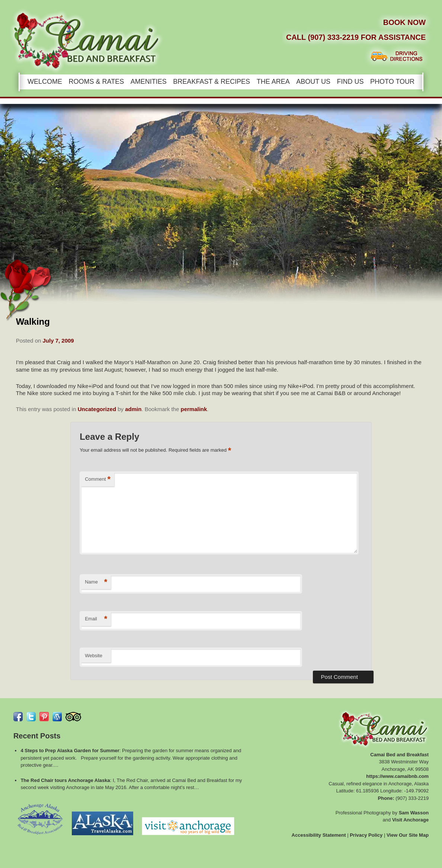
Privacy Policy (366, 835)
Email (96, 619)
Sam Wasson (414, 813)
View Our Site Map (408, 835)
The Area (273, 82)
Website (94, 656)
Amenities (149, 82)
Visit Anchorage (410, 820)
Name (96, 582)
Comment (98, 479)
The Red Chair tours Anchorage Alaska (65, 780)
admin (133, 409)
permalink (194, 409)
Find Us (350, 82)
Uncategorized (97, 409)
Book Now (404, 22)
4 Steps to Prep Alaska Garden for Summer (70, 751)
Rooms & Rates (97, 82)
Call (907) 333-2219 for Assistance (356, 37)
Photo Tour (392, 82)
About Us (313, 82)
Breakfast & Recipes (212, 82)
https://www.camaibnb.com (397, 776)
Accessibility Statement (319, 835)
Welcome (45, 82)
